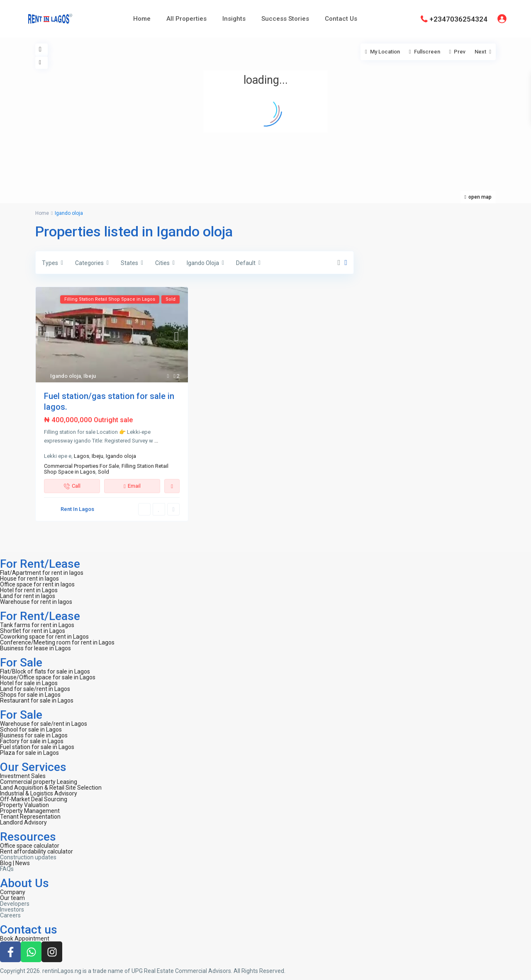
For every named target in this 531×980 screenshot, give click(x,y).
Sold (104, 472)
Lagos (82, 456)
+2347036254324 (458, 19)
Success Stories (285, 19)
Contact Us (341, 19)
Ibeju (90, 376)
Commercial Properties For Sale (82, 466)
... (156, 441)
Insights (234, 19)
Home (142, 19)
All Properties (186, 19)
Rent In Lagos (77, 509)
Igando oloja (66, 376)
